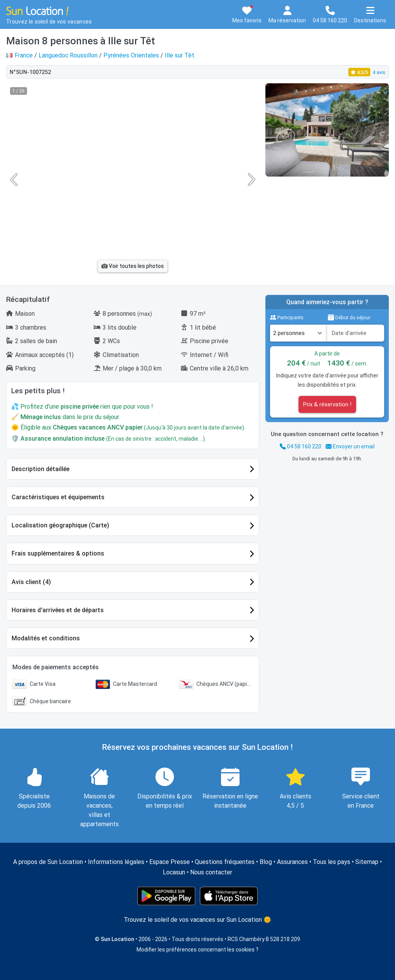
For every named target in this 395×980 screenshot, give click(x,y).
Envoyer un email (350, 446)
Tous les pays (332, 862)
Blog (266, 862)
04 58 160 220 (300, 446)
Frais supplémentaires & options (58, 553)
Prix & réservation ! (327, 404)
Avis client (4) (31, 582)
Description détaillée (41, 469)
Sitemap (367, 862)
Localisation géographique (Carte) (60, 525)
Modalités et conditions (46, 638)
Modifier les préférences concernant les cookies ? (197, 950)
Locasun (174, 872)
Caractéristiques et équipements (58, 497)
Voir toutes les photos (133, 266)
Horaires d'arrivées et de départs (58, 610)
